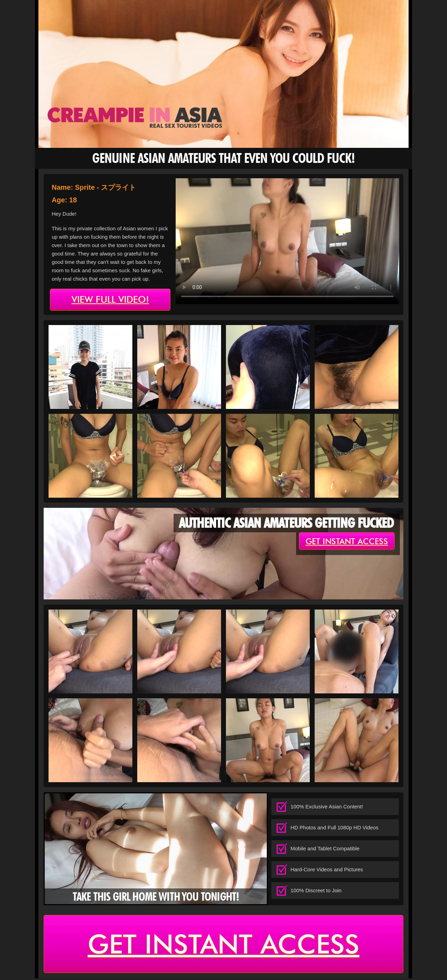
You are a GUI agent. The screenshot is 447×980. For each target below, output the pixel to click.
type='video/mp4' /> (287, 241)
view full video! (110, 300)
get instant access (347, 541)
